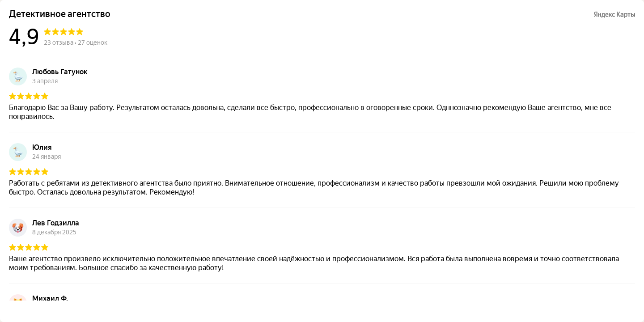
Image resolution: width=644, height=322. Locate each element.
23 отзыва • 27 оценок (76, 42)
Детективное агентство (60, 14)
